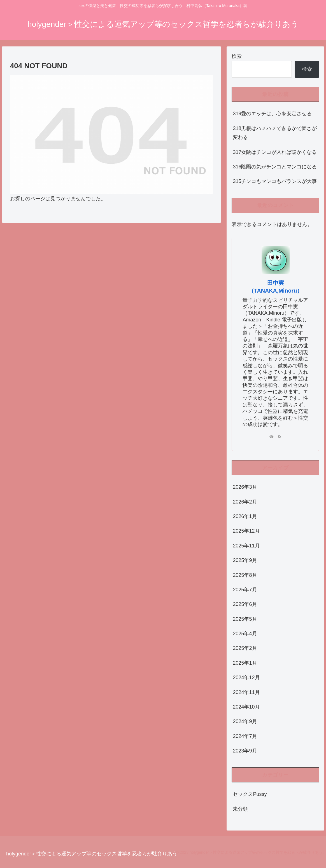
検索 (237, 56)
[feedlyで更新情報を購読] (271, 436)
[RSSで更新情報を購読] (280, 436)
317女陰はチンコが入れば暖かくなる (275, 152)
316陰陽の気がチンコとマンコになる (275, 167)
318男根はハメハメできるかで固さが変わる (275, 133)
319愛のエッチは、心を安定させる (272, 114)
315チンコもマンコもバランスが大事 (275, 181)
